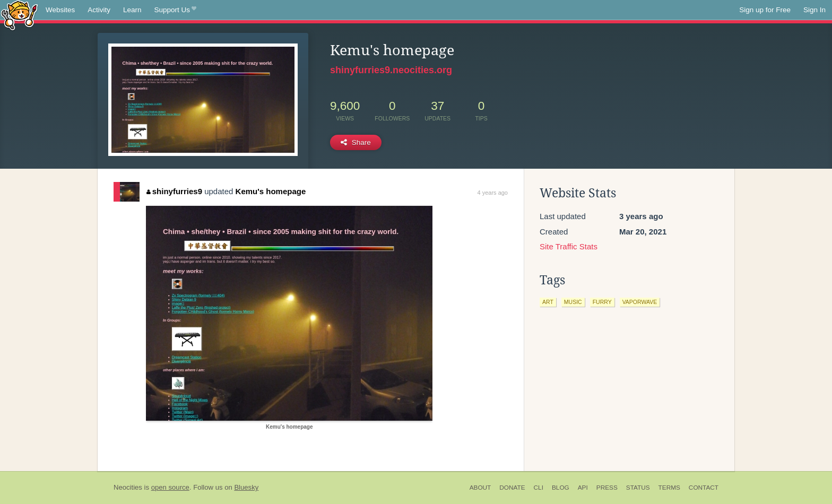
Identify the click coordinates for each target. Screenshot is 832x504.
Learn (132, 10)
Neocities (128, 487)
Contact (704, 488)
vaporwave (640, 302)
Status (638, 488)
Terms (669, 488)
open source (170, 487)
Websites (60, 10)
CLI (539, 488)
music (573, 302)
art (548, 302)
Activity (99, 10)
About (480, 488)
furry (602, 302)
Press (607, 488)
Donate (512, 488)
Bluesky (246, 487)
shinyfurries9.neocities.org (391, 70)
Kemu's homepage (271, 191)
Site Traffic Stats (569, 246)
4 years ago (493, 193)
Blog (561, 488)
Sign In (814, 10)
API (583, 488)
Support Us (175, 10)
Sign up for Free (765, 10)
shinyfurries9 (174, 191)
